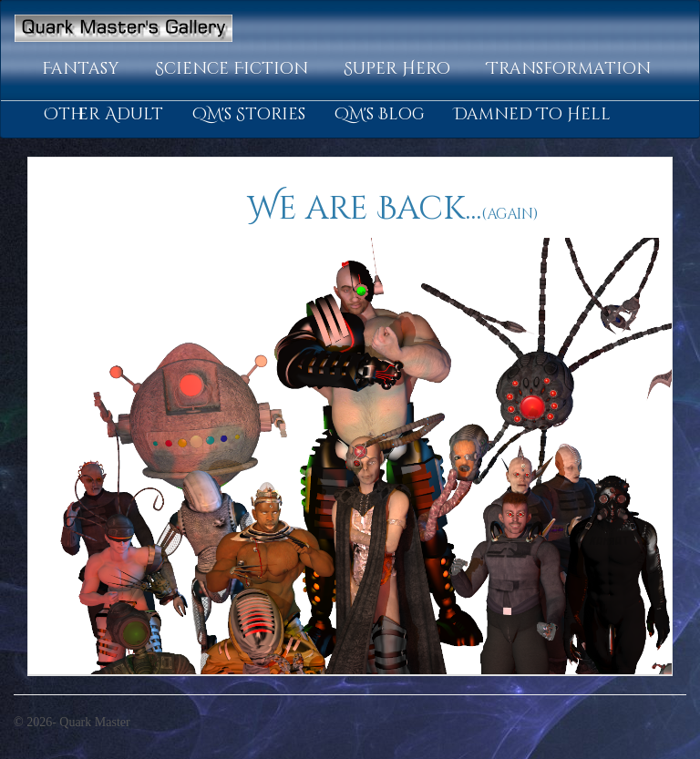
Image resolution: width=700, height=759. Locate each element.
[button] (84, 69)
